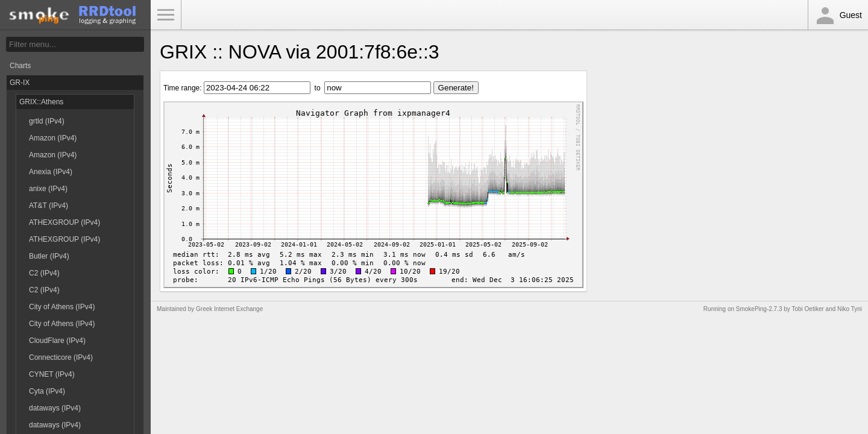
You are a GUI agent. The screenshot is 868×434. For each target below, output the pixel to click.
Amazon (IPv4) (53, 138)
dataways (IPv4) (55, 408)
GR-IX (20, 83)
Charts (20, 66)
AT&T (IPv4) (49, 206)
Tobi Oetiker (807, 309)
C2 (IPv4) (44, 273)
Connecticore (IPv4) (61, 357)
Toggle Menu (166, 15)
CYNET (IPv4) (52, 374)
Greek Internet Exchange (229, 309)
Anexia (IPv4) (51, 172)
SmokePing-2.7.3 (759, 309)
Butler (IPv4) (49, 256)
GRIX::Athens (41, 102)
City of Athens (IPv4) (62, 307)
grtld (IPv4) (47, 121)
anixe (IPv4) (48, 189)
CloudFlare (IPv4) (57, 341)
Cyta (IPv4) (47, 391)
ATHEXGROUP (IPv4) (64, 222)
